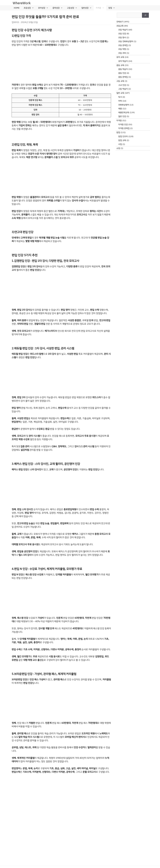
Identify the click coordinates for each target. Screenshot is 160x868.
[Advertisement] (61, 65)
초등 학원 (122, 49)
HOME (17, 8)
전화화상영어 (124, 105)
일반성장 (88, 8)
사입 (120, 144)
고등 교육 (120, 81)
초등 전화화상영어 (126, 41)
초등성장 (30, 8)
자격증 (101, 8)
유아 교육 (120, 57)
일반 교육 (120, 93)
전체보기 (120, 22)
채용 (120, 109)
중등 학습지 (123, 69)
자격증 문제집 (124, 128)
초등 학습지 (123, 30)
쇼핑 (118, 148)
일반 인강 (122, 116)
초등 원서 (122, 37)
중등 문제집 (123, 77)
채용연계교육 (124, 112)
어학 (120, 101)
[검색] (145, 15)
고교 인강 (122, 85)
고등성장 (73, 8)
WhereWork (22, 3)
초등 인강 (122, 34)
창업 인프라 (123, 136)
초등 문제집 (123, 45)
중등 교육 (120, 65)
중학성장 (59, 8)
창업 (113, 8)
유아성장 (44, 8)
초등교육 (120, 26)
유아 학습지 (123, 61)
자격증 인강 (123, 125)
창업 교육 (122, 140)
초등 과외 (122, 53)
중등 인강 (122, 73)
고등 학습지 (123, 89)
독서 (120, 97)
